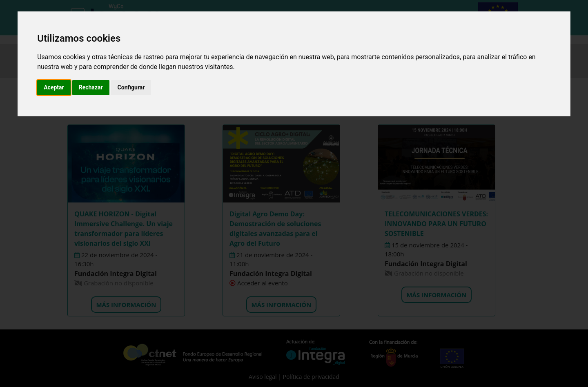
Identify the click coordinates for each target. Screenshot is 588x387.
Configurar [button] (131, 87)
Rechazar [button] (91, 87)
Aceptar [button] (54, 87)
